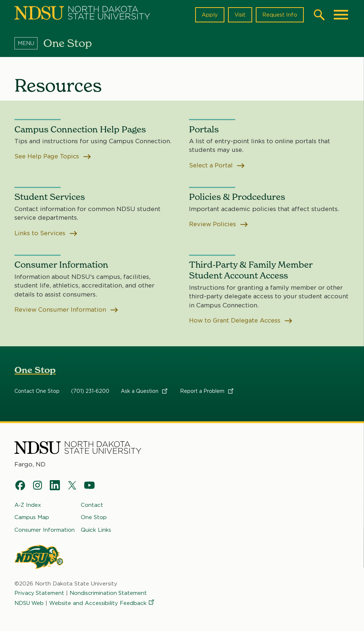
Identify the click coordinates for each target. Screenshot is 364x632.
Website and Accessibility (103, 604)
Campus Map (32, 518)
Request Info (280, 15)
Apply (209, 15)
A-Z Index (28, 505)
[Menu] (29, 43)
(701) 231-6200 (90, 391)
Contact (92, 505)
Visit (240, 15)
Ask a (145, 391)
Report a (207, 391)
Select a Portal (217, 165)
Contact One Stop (37, 391)
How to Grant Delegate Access (242, 321)
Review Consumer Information (67, 310)
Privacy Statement (40, 593)
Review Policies (219, 225)
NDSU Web (30, 604)
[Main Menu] (341, 15)
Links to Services (46, 234)
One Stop (35, 370)
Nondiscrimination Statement (109, 593)
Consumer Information (45, 530)
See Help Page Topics (54, 157)
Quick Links (96, 530)
